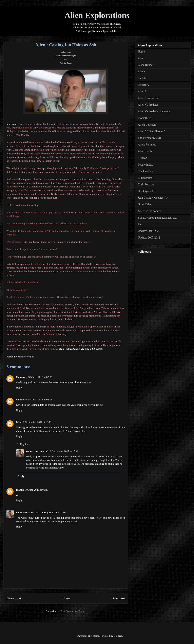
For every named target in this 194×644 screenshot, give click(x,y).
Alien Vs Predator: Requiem (154, 111)
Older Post (118, 598)
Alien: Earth (145, 151)
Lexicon (142, 158)
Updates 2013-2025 (149, 231)
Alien (141, 58)
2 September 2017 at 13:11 (37, 422)
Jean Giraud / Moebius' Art (153, 198)
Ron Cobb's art (146, 171)
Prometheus (144, 118)
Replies (24, 444)
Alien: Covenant (147, 125)
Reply (19, 388)
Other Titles (145, 204)
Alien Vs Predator (148, 105)
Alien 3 (142, 91)
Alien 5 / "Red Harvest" (151, 131)
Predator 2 (144, 85)
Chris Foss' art (146, 185)
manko (20, 490)
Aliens (142, 71)
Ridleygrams (145, 178)
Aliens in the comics (149, 211)
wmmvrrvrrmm (35, 451)
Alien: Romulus (147, 145)
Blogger (118, 636)
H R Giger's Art (147, 191)
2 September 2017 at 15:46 (64, 451)
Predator (143, 78)
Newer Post (14, 598)
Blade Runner (146, 65)
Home (66, 598)
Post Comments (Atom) (73, 611)
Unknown (22, 377)
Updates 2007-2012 (149, 238)
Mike (19, 422)
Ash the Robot (66, 63)
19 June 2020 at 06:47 (37, 490)
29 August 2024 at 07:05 (53, 512)
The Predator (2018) (149, 138)
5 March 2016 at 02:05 (40, 400)
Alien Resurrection (149, 98)
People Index (145, 165)
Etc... (141, 224)
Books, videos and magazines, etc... (158, 218)
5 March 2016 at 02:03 (40, 377)
